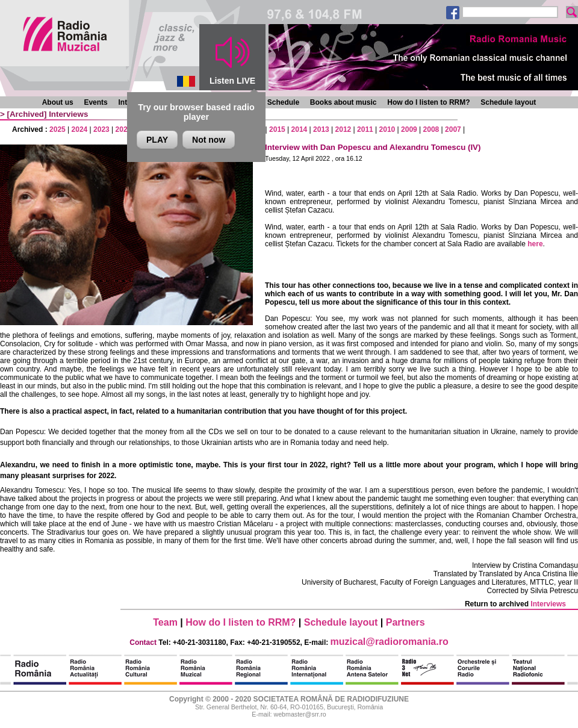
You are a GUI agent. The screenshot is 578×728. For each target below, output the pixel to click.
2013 (321, 129)
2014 (300, 129)
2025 (57, 129)
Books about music (343, 102)
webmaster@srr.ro (300, 714)
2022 (124, 129)
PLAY (157, 140)
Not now (209, 140)
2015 (277, 129)
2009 (409, 129)
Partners (406, 622)
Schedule (283, 102)
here (535, 244)
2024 (80, 129)
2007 (453, 129)
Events (95, 102)
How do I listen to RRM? (428, 102)
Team (165, 622)
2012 (343, 129)
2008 (431, 129)
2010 (387, 129)
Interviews (68, 114)
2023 (101, 129)
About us (58, 102)
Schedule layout (508, 102)
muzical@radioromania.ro (390, 642)
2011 (365, 129)
